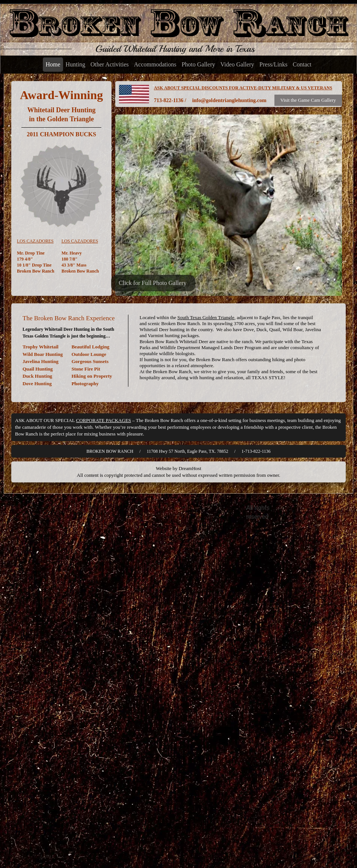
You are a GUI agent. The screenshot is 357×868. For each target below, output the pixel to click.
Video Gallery (237, 64)
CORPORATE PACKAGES (104, 420)
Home (53, 64)
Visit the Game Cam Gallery (308, 100)
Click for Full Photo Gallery (152, 283)
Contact (302, 64)
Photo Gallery (198, 64)
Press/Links (273, 64)
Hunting (75, 64)
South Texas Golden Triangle (206, 317)
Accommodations (155, 64)
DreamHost (190, 468)
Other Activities (110, 64)
